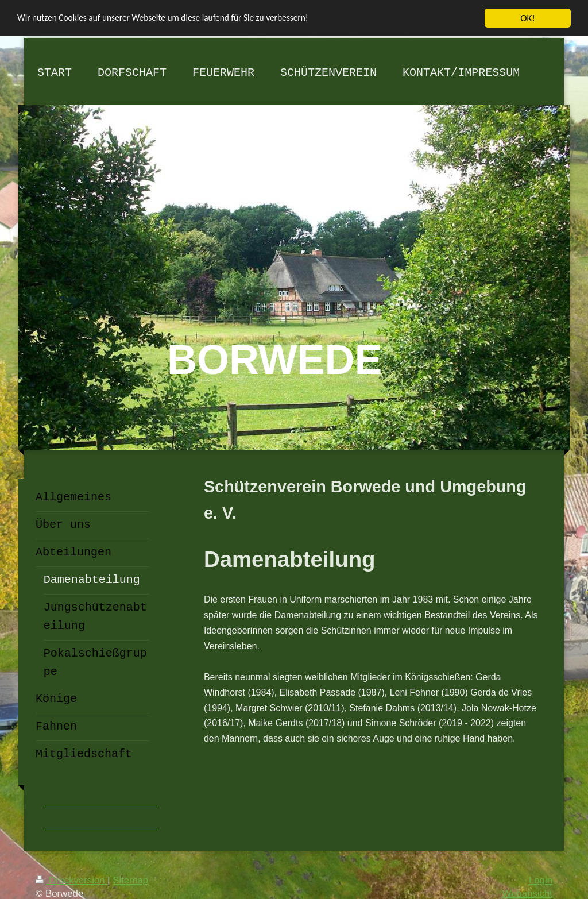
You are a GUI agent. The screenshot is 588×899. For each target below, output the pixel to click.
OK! (528, 18)
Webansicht (527, 893)
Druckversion (71, 880)
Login (541, 880)
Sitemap (130, 880)
